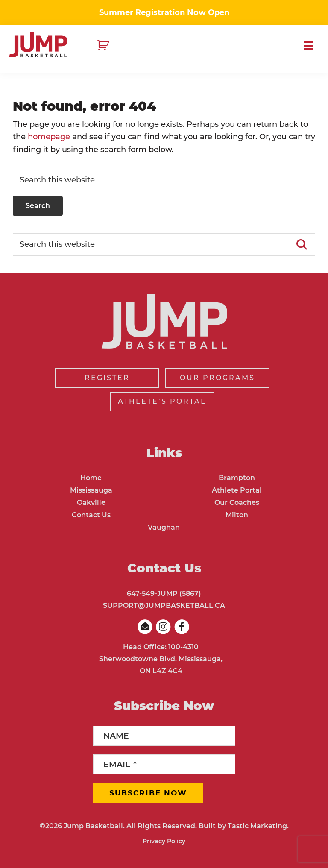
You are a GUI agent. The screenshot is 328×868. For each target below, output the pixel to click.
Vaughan (164, 527)
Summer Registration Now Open (164, 12)
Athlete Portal (237, 490)
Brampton (237, 478)
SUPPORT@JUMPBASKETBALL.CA (164, 606)
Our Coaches (237, 503)
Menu (312, 46)
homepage (49, 137)
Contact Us (91, 515)
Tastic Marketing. (258, 826)
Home (91, 478)
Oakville (91, 503)
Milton (237, 515)
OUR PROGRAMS (217, 378)
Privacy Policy (164, 841)
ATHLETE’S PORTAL (162, 401)
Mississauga (91, 490)
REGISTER (107, 378)
